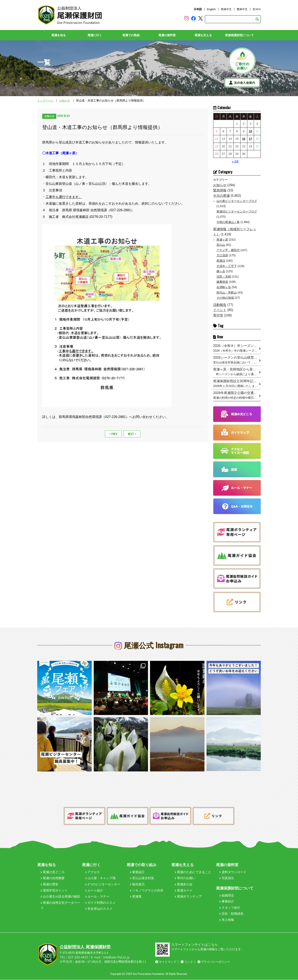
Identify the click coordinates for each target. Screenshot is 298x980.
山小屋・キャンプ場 (100, 878)
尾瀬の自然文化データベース (60, 905)
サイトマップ (166, 962)
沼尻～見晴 (224, 277)
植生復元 (137, 884)
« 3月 (235, 161)
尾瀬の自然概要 (53, 878)
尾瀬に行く (95, 35)
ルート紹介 (94, 890)
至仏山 (221, 245)
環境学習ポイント (54, 890)
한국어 (257, 9)
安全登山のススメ (99, 909)
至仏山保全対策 (142, 878)
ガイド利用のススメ (100, 903)
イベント (220, 310)
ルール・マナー (97, 897)
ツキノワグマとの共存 (147, 890)
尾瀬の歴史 (49, 884)
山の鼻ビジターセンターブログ (237, 201)
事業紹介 (137, 872)
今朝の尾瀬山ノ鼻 (228, 222)
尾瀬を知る (59, 35)
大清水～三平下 (227, 266)
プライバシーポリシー (214, 962)
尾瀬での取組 (131, 35)
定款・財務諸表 (231, 914)
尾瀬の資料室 (167, 35)
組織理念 (227, 895)
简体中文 (226, 9)
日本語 (198, 9)
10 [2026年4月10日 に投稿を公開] (251, 131)
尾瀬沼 (221, 261)
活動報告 (220, 305)
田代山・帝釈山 (227, 292)
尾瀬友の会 (184, 884)
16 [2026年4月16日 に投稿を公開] (244, 139)
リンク (187, 962)
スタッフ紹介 (230, 908)
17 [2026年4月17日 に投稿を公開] (251, 139)
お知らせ (65, 101)
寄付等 (218, 315)
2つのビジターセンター (103, 884)
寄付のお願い (185, 878)
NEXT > (132, 433)
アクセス (93, 872)
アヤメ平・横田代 (228, 250)
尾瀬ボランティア (188, 897)
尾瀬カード (184, 890)
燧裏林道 (222, 282)
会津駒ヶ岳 (224, 287)
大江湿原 (222, 255)
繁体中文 (242, 9)
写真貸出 (227, 878)
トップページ (45, 101)
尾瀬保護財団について (239, 35)
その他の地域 (225, 298)
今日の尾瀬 (221, 196)
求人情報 (227, 920)
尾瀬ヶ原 (222, 240)
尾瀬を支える (203, 35)
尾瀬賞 (136, 897)
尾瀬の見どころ (53, 872)
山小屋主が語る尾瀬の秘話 (60, 897)
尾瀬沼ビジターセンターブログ (237, 211)
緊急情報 (220, 190)
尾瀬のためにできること (193, 872)
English (211, 9)
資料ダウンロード (233, 872)
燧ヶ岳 (221, 271)
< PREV (113, 433)
